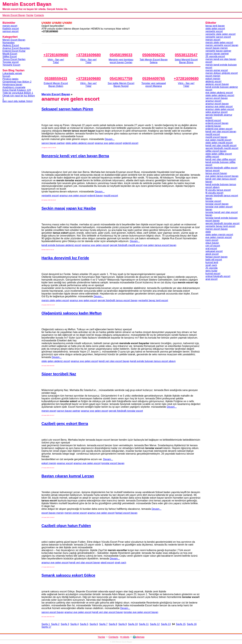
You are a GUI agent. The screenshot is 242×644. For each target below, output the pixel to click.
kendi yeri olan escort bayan (114, 361)
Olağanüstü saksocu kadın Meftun (72, 313)
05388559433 (56, 78)
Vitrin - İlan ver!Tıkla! (56, 61)
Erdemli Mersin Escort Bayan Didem (56, 85)
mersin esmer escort (76, 513)
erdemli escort (130, 143)
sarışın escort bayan (53, 612)
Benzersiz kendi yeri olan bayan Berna (75, 156)
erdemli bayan (95, 196)
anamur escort (65, 463)
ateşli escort (107, 563)
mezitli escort (111, 196)
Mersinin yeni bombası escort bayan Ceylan (121, 61)
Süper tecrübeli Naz (59, 374)
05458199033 (121, 55)
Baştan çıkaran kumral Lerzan (68, 476)
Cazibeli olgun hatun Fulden (66, 526)
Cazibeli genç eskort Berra (65, 424)
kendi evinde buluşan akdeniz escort (61, 245)
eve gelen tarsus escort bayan (160, 245)
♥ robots (125, 637)
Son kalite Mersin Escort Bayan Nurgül (121, 85)
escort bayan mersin (53, 513)
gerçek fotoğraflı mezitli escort (126, 245)
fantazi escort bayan (126, 513)
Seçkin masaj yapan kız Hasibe (69, 208)
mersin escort (49, 411)
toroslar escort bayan (113, 463)
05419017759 (121, 78)
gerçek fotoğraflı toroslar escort (126, 411)
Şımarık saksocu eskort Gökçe (68, 575)
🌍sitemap (139, 637)
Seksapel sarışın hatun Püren (67, 109)
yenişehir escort (50, 196)
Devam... (110, 139)
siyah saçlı (120, 563)
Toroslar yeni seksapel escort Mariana (154, 85)
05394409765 (154, 78)
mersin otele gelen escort (55, 300)
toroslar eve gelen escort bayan (141, 612)
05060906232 (154, 55)
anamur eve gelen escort (108, 143)
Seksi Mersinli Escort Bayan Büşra (186, 61)
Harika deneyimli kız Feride (65, 258)
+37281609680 (56, 55)
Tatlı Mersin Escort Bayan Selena (154, 61)
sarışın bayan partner (53, 143)
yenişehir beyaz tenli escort (153, 300)
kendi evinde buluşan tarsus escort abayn (153, 361)
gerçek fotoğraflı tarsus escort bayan (118, 300)
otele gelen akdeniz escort (80, 143)
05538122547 (186, 55)
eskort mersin (49, 463)
